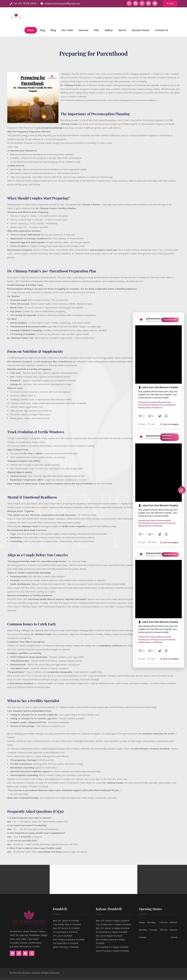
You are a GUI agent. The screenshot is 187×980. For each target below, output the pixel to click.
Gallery (109, 33)
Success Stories (141, 33)
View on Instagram (170, 423)
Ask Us (122, 33)
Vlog (42, 33)
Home (170, 3)
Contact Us (162, 33)
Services (83, 33)
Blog (53, 33)
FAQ (96, 33)
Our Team (67, 33)
